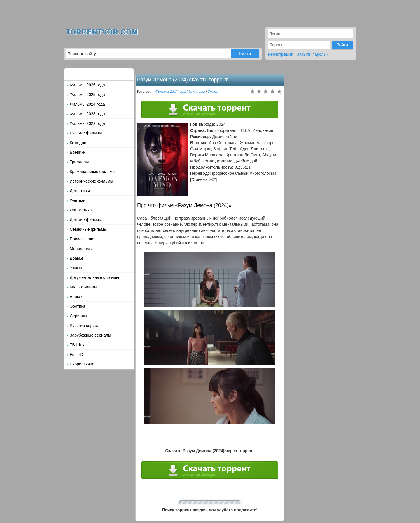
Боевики (78, 152)
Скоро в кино (82, 364)
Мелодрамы (81, 249)
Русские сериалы (86, 326)
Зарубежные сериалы (90, 335)
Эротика (78, 306)
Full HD (77, 354)
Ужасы (76, 268)
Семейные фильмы (88, 229)
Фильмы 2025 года (87, 95)
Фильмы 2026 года (87, 85)
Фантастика (81, 210)
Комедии (78, 143)
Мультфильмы (83, 287)
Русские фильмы (86, 133)
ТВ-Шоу (77, 345)
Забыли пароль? (312, 54)
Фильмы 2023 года (87, 114)
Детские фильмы (86, 220)
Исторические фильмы (91, 181)
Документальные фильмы (94, 277)
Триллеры (79, 162)
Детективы (80, 191)
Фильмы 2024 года (87, 104)
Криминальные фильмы (92, 172)
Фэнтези (78, 200)
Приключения (83, 239)
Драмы (76, 258)
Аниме (76, 297)
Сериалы (78, 316)
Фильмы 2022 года (87, 123)
